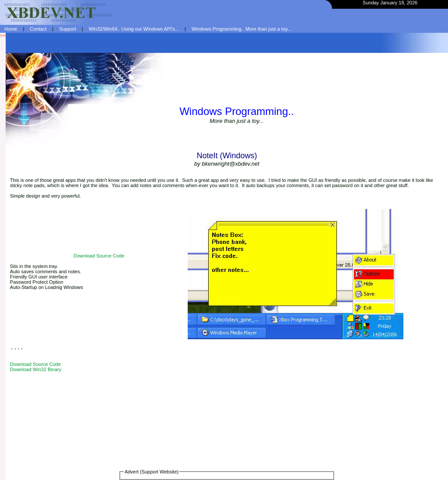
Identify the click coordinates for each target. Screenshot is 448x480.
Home (11, 29)
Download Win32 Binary (36, 369)
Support (68, 29)
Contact (38, 29)
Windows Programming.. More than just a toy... (241, 29)
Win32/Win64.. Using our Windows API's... (134, 29)
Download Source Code (99, 256)
